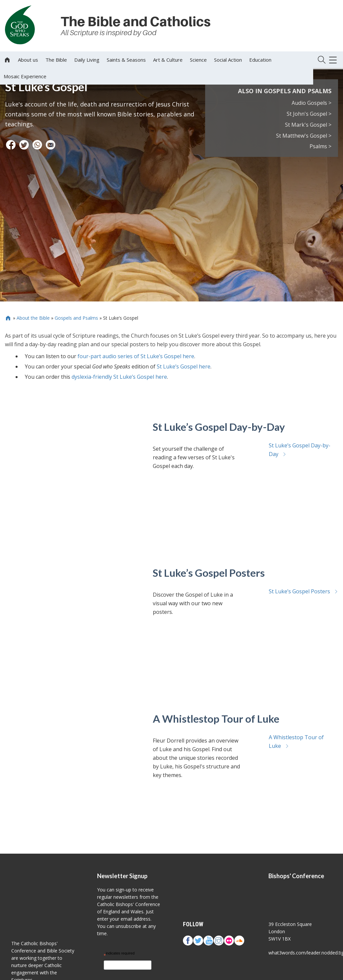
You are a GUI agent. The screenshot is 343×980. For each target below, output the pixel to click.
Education (260, 60)
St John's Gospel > (309, 114)
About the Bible (33, 318)
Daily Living (87, 60)
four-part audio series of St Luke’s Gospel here (136, 356)
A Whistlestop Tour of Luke (216, 719)
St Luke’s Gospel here (184, 366)
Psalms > (320, 146)
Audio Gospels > (312, 103)
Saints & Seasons (126, 60)
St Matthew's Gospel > (304, 136)
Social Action (228, 60)
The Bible (56, 60)
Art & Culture (168, 60)
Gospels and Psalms (76, 318)
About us (28, 60)
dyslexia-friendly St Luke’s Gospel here (119, 377)
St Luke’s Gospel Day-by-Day (219, 427)
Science (198, 60)
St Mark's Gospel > (308, 125)
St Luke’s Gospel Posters (209, 573)
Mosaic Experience (25, 76)
